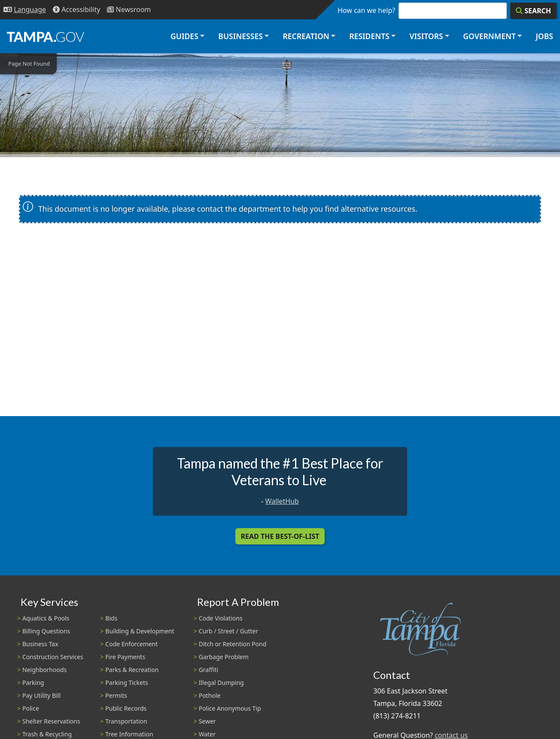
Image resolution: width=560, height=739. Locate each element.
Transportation (126, 721)
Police (31, 708)
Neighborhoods (44, 670)
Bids (111, 618)
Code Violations (221, 618)
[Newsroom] (129, 10)
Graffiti (208, 670)
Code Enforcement (131, 644)
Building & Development (140, 631)
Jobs (544, 36)
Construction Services (53, 657)
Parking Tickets (126, 683)
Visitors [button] (426, 36)
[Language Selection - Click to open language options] (25, 10)
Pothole (210, 695)
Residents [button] (369, 36)
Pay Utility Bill (41, 695)
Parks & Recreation (132, 670)
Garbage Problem (224, 657)
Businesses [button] (240, 36)
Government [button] (489, 36)
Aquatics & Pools (46, 618)
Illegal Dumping (221, 683)
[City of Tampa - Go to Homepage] (46, 36)
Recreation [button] (306, 36)
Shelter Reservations (51, 721)
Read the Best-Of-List (280, 536)
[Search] (533, 11)
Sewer (207, 721)
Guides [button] (184, 36)
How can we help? (366, 10)
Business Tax (40, 644)
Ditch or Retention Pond (233, 644)
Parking (33, 683)
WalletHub (282, 501)
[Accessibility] (76, 10)
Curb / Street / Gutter (229, 631)
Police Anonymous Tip (230, 708)
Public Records (126, 708)
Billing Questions (46, 631)
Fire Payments (125, 657)
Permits (116, 695)
